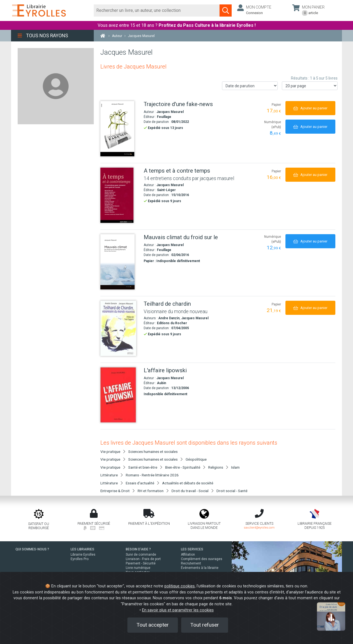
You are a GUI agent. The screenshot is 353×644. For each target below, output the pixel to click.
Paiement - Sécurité (141, 563)
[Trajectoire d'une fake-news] (120, 129)
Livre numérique (138, 568)
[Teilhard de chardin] (120, 328)
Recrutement (191, 563)
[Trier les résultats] (250, 86)
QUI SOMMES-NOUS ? (32, 549)
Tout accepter (153, 625)
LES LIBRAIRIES (82, 549)
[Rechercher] (157, 10)
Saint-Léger (166, 190)
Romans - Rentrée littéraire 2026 (152, 475)
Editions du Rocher (172, 323)
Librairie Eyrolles (83, 555)
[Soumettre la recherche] (226, 10)
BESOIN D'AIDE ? (138, 549)
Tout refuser (205, 625)
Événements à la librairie (200, 568)
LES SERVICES (192, 549)
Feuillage (164, 117)
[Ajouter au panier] (310, 108)
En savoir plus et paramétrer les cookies (178, 610)
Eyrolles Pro (80, 559)
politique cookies (180, 586)
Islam (235, 467)
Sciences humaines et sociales (153, 452)
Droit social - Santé (232, 491)
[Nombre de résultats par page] (310, 86)
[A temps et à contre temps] (120, 195)
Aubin (161, 383)
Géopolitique (196, 459)
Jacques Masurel (170, 112)
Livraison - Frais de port (143, 559)
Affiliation (188, 555)
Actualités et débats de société (188, 483)
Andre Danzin (169, 318)
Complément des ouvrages (202, 559)
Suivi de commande (141, 555)
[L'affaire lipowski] (120, 395)
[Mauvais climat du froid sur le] (120, 262)
